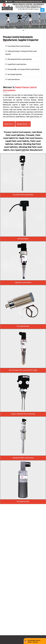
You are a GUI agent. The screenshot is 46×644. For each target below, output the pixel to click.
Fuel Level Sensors (13, 79)
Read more (8, 124)
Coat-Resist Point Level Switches (18, 46)
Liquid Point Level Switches (16, 64)
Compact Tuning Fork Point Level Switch (23, 414)
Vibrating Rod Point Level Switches (19, 59)
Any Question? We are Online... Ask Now (34, 641)
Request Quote (22, 124)
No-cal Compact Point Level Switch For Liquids (23, 370)
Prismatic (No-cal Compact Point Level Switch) (22, 69)
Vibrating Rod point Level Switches (23, 458)
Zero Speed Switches (14, 74)
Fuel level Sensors (23, 239)
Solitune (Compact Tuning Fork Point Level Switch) (21, 53)
